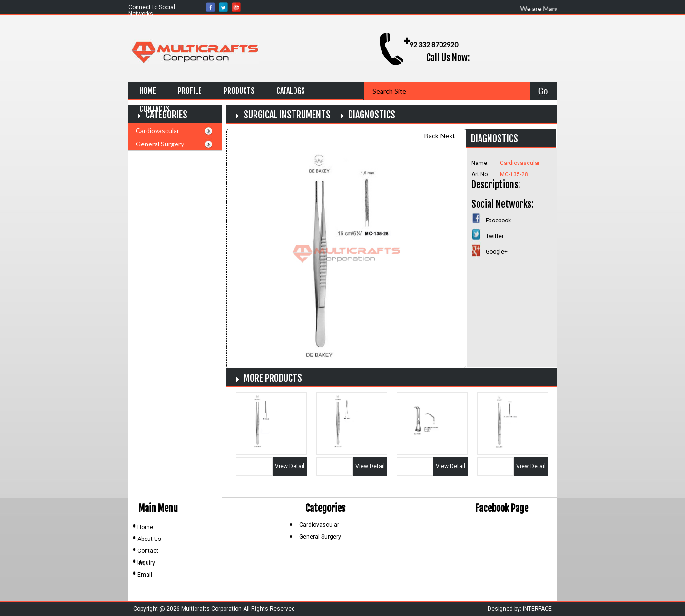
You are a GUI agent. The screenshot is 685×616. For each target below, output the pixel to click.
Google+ (497, 252)
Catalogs (291, 91)
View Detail (290, 466)
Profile (190, 91)
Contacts (155, 109)
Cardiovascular (157, 130)
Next (448, 136)
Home (148, 91)
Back (431, 136)
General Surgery (160, 144)
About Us (149, 539)
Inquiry (146, 563)
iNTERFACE (537, 609)
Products (239, 91)
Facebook (498, 221)
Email (145, 575)
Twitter (495, 236)
